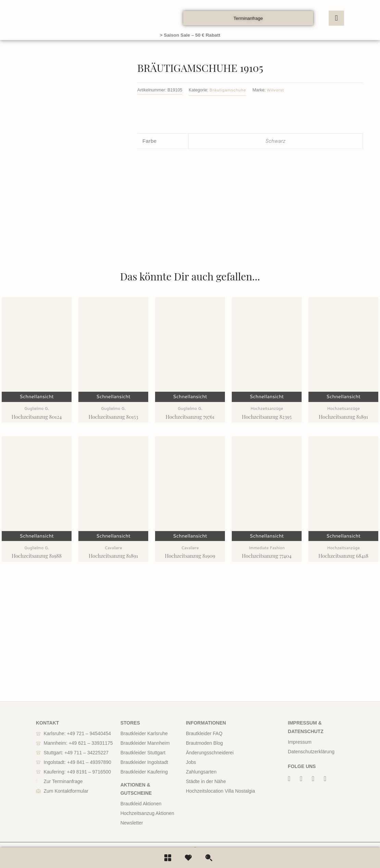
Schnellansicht (37, 443)
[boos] (67, 18)
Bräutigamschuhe (229, 89)
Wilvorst (278, 89)
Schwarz (276, 139)
